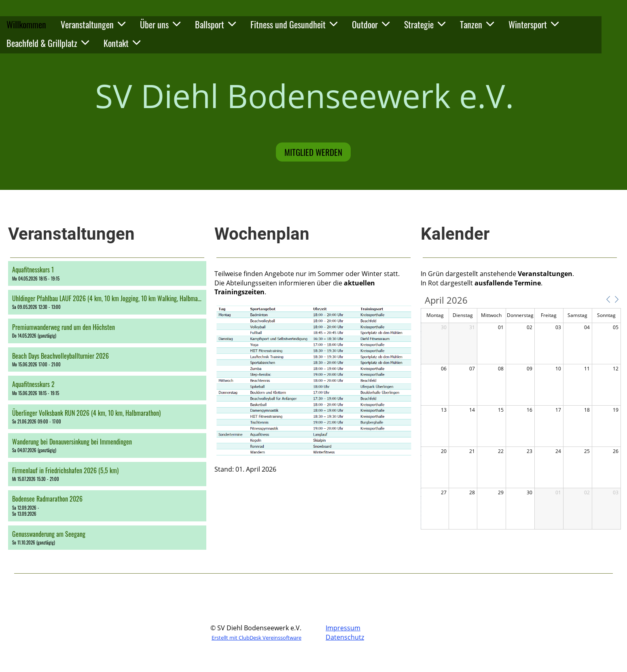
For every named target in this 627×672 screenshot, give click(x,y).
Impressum (343, 628)
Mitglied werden (313, 152)
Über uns (160, 24)
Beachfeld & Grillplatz (48, 43)
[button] (107, 273)
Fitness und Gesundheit (294, 24)
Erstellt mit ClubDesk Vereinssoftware (256, 638)
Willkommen (26, 24)
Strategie (425, 24)
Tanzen (477, 24)
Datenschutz (345, 637)
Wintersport (534, 24)
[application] (521, 413)
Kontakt (122, 43)
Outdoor (371, 24)
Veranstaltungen (93, 24)
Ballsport (215, 24)
